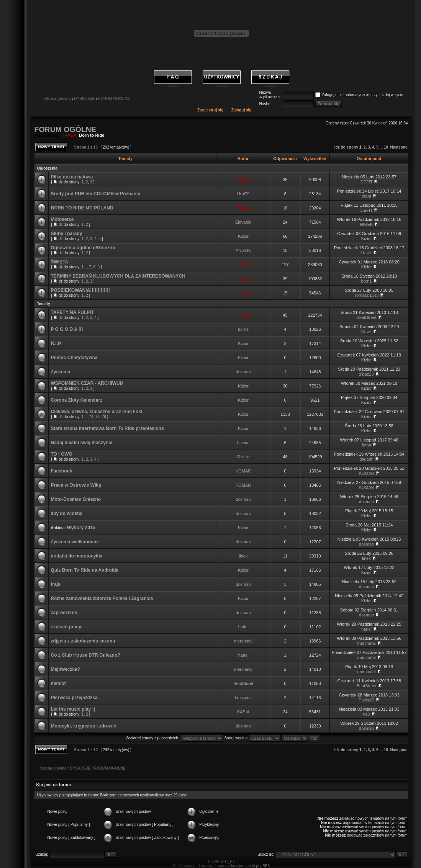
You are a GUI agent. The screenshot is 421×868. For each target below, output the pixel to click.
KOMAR (243, 471)
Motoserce (62, 219)
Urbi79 (243, 194)
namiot (58, 683)
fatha (366, 445)
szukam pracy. (66, 627)
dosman (243, 372)
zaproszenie (64, 613)
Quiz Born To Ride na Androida (84, 570)
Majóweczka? (65, 669)
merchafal (243, 641)
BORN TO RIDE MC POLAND (82, 208)
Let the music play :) (73, 709)
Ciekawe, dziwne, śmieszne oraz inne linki (96, 412)
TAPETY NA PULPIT (72, 312)
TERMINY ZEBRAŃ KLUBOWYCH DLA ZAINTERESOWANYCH (118, 276)
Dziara (243, 457)
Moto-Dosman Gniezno (76, 499)
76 (104, 417)
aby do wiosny (66, 513)
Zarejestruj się (210, 110)
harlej (243, 627)
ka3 (367, 714)
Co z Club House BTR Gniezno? (85, 655)
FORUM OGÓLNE (114, 99)
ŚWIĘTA (59, 262)
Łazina (243, 443)
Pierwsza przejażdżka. (75, 698)
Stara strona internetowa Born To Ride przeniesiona (107, 428)
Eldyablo (243, 222)
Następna (399, 147)
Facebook (61, 471)
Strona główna (57, 99)
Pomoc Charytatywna (74, 358)
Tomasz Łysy (367, 295)
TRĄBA (70, 135)
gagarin (366, 459)
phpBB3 (263, 866)
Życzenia (60, 372)
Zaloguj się (241, 110)
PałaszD (366, 700)
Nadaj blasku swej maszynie (81, 443)
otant (366, 196)
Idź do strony (346, 147)
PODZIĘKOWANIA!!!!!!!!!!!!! (80, 290)
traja (55, 584)
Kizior (243, 236)
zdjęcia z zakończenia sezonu (83, 641)
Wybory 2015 (81, 528)
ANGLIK (243, 250)
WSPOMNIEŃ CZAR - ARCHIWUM (87, 383)
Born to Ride (92, 135)
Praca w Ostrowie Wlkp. (76, 485)
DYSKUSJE (84, 99)
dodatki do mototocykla (76, 556)
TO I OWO (61, 454)
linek (243, 556)
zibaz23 (367, 374)
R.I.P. (56, 343)
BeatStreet (367, 317)
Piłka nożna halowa (72, 177)
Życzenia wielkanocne (75, 542)
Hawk (367, 253)
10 (386, 147)
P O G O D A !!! (67, 329)
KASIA (243, 712)
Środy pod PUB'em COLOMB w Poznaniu (95, 194)
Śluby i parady (66, 234)
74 (91, 417)
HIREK (367, 224)
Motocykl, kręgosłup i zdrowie (83, 726)
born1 (367, 281)
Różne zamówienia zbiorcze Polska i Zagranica (102, 598)
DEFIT (367, 182)
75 (97, 417)
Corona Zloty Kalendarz (76, 400)
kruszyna (243, 698)
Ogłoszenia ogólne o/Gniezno (83, 248)
